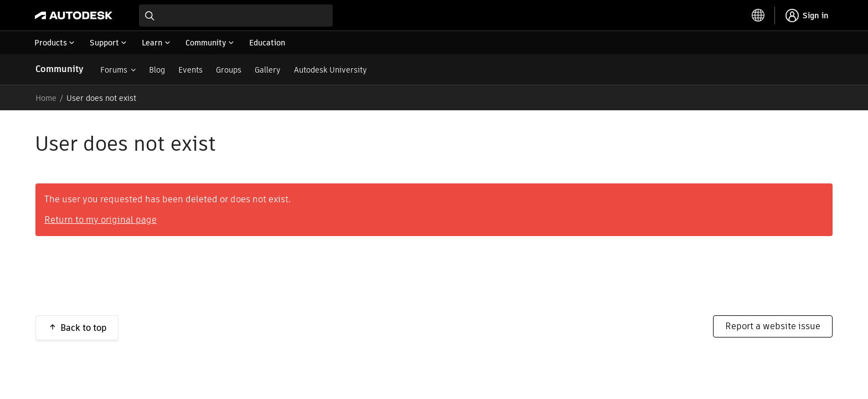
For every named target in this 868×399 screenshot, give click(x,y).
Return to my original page (100, 220)
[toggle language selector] (758, 16)
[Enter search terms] (236, 16)
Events (190, 70)
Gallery (268, 70)
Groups (229, 70)
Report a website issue (773, 326)
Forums (114, 70)
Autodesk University (330, 70)
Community (60, 69)
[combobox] (236, 16)
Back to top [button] (84, 328)
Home (46, 98)
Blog (157, 70)
